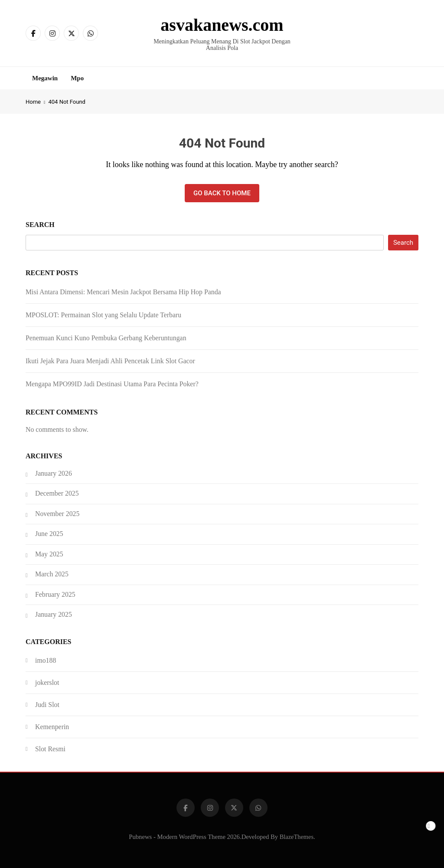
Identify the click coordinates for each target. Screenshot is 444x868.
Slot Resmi (50, 749)
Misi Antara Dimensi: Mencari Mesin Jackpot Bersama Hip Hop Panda (123, 292)
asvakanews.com (222, 25)
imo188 (46, 660)
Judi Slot (47, 705)
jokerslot (47, 682)
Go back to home (222, 193)
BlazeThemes (297, 837)
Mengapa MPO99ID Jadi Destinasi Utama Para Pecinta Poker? (112, 384)
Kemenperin (52, 727)
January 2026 (54, 473)
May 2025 (49, 554)
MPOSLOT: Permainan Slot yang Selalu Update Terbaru (103, 315)
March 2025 (52, 574)
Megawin (45, 78)
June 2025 (49, 534)
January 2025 (54, 614)
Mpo (77, 78)
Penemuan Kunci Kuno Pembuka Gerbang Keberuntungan (106, 338)
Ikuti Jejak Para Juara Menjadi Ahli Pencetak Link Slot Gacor (110, 361)
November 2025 (57, 514)
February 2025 (55, 594)
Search (40, 225)
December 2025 (57, 493)
